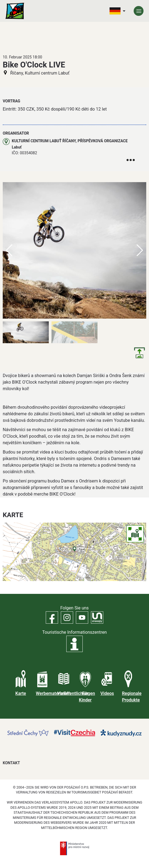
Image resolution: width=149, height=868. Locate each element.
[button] (140, 250)
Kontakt (11, 763)
